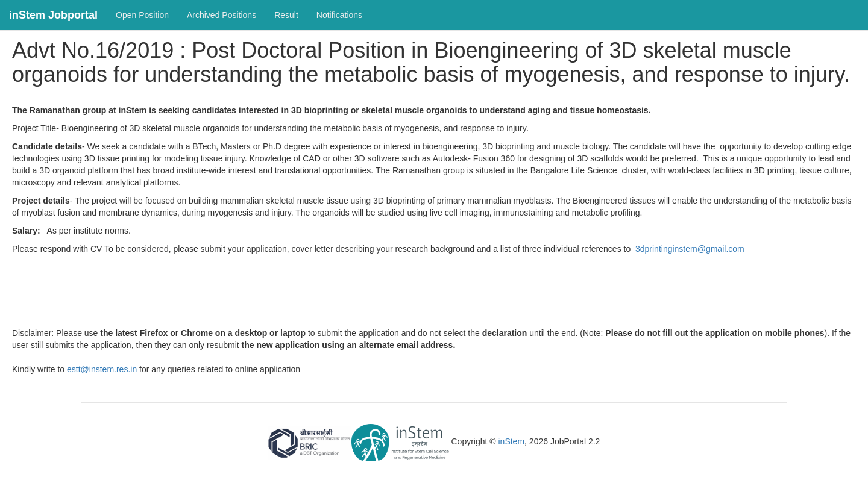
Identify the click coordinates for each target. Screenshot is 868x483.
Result (286, 15)
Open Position (142, 15)
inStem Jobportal (53, 15)
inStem (512, 442)
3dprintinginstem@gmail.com (690, 249)
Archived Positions (222, 15)
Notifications (339, 15)
